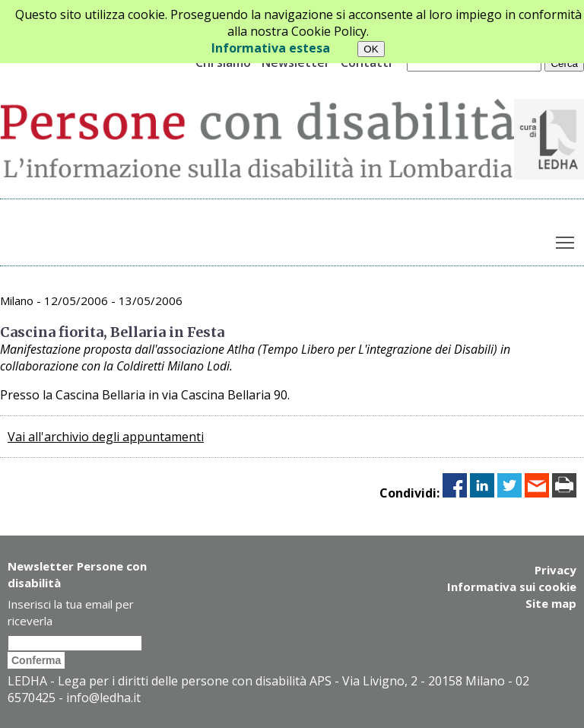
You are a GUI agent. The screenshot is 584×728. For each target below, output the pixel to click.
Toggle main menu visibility (566, 239)
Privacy (555, 570)
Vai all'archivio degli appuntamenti (106, 437)
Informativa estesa (271, 48)
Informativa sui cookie (512, 587)
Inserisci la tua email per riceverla (71, 612)
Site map (551, 603)
